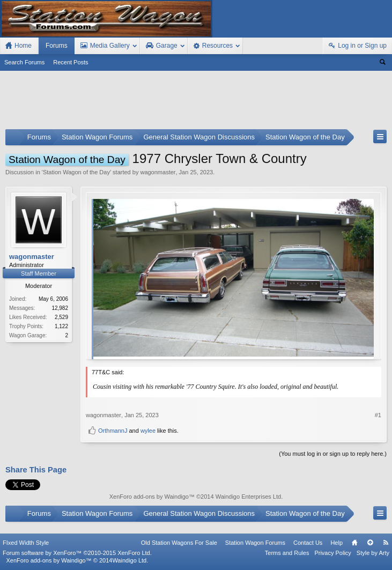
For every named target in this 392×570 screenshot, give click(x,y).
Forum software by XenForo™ (77, 553)
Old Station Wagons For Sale (179, 543)
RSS (386, 543)
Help (336, 543)
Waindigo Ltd (129, 560)
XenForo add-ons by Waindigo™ (49, 560)
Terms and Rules (287, 553)
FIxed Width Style (26, 543)
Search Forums (24, 62)
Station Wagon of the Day (76, 172)
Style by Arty (373, 553)
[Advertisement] (196, 102)
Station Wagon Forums (255, 543)
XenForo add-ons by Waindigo (149, 497)
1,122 (61, 326)
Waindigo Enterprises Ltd (249, 497)
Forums (57, 46)
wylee (148, 431)
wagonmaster (158, 172)
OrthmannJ (113, 431)
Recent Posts (71, 62)
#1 (378, 415)
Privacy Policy (332, 553)
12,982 (60, 308)
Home (354, 543)
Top (370, 543)
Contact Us (308, 543)
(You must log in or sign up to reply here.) (333, 454)
